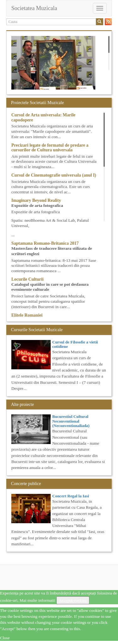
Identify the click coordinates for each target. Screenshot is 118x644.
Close (5, 638)
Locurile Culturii (27, 279)
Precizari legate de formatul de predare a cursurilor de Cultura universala (50, 148)
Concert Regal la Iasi (71, 496)
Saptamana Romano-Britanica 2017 (45, 243)
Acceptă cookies (73, 600)
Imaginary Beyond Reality (36, 200)
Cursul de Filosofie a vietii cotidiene (75, 344)
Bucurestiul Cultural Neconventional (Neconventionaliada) (71, 421)
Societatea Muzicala (34, 8)
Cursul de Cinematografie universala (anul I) (54, 175)
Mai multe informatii (37, 600)
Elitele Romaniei (27, 315)
